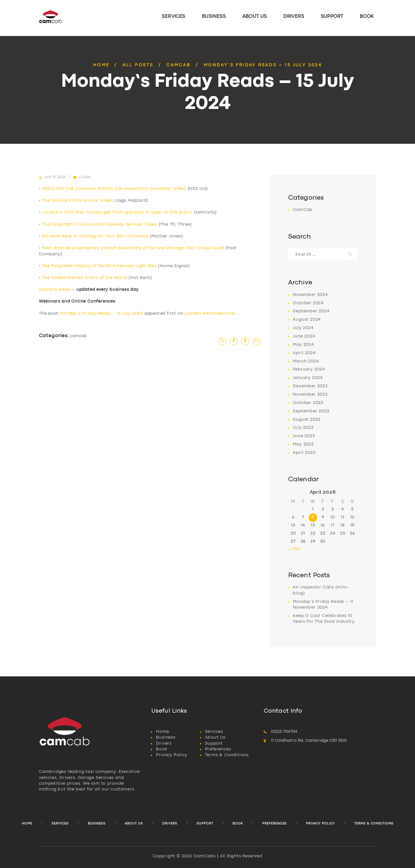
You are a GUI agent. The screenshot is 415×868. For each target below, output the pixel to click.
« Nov (294, 549)
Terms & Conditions (227, 755)
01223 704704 (284, 732)
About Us (215, 738)
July (303, 328)
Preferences (218, 749)
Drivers (164, 744)
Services (214, 732)
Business (166, 738)
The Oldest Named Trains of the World (85, 278)
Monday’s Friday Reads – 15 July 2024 (101, 314)
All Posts (138, 65)
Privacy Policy (171, 755)
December (310, 386)
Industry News (55, 290)
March (306, 362)
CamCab (178, 65)
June (304, 336)
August (307, 320)
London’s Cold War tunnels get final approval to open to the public (117, 213)
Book (162, 749)
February (309, 370)
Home (101, 65)
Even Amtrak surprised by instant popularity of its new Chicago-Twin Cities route (133, 248)
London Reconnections (210, 314)
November (310, 295)
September (311, 311)
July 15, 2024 (55, 177)
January (308, 378)
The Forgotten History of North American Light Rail (99, 266)
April (304, 353)
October (308, 303)
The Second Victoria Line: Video (78, 201)
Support (214, 744)
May (303, 345)
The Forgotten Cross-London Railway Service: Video (100, 225)
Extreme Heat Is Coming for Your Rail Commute (95, 236)
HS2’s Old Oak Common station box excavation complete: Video (114, 189)
